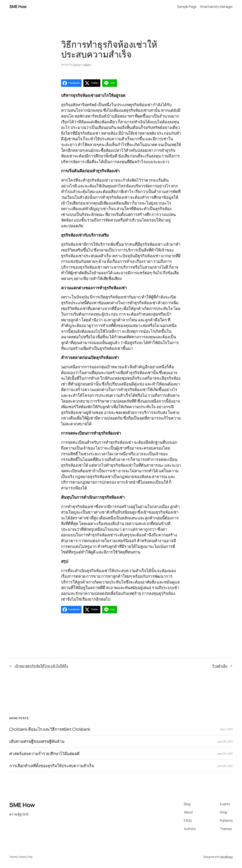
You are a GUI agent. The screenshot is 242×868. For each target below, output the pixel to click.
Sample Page (187, 7)
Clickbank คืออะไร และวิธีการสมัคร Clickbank (50, 729)
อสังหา (87, 65)
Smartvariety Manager (216, 7)
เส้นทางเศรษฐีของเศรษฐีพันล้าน (37, 741)
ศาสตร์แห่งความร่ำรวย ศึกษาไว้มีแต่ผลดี (44, 754)
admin (77, 65)
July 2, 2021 (226, 729)
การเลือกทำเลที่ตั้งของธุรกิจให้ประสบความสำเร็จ (52, 766)
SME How (18, 7)
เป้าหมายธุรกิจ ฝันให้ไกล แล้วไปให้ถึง (41, 666)
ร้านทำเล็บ (220, 666)
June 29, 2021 (225, 741)
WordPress (226, 857)
